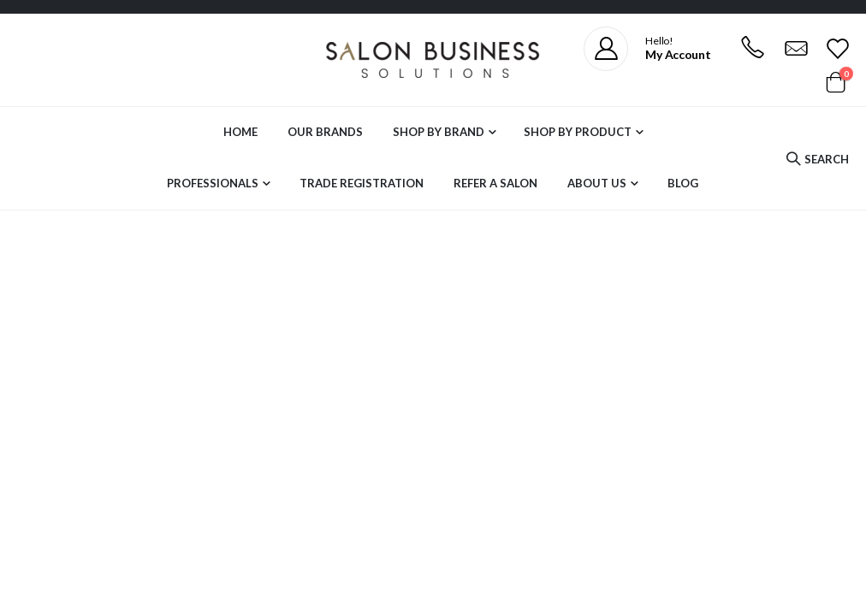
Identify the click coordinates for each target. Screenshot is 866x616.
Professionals (213, 183)
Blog (683, 183)
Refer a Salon (495, 183)
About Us (597, 183)
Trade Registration (362, 183)
